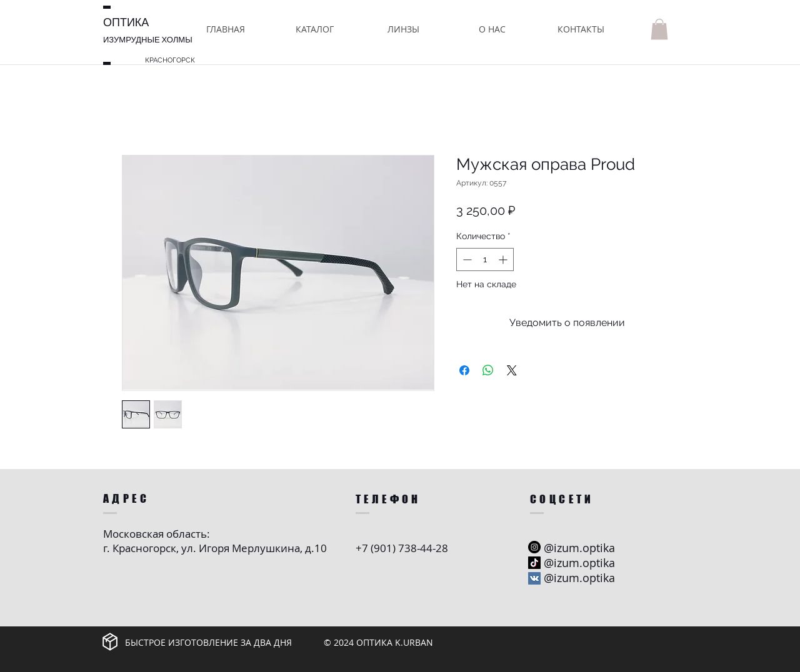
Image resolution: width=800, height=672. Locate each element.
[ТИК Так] (534, 563)
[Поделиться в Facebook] (464, 370)
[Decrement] (466, 259)
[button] (314, 29)
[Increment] (504, 259)
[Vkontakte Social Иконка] (534, 578)
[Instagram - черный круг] (534, 547)
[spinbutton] (485, 259)
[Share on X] (512, 370)
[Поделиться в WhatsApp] (488, 370)
